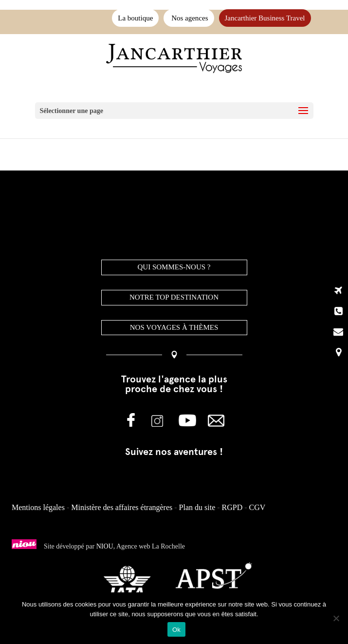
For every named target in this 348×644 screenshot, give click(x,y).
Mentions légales (38, 507)
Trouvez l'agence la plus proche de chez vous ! (174, 384)
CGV (257, 507)
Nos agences (189, 18)
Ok (176, 630)
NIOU (105, 546)
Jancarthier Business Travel (265, 18)
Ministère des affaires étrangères (122, 507)
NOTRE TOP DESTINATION (174, 297)
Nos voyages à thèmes (174, 327)
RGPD (232, 507)
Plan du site (197, 507)
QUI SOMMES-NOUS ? (174, 267)
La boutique (135, 18)
